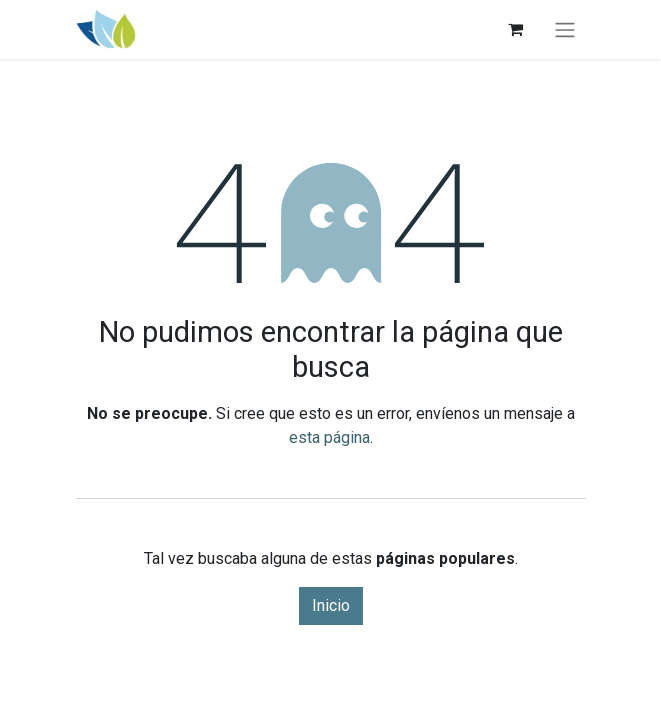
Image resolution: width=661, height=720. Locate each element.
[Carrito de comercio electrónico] (516, 29)
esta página (329, 437)
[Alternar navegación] (565, 29)
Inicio (331, 605)
